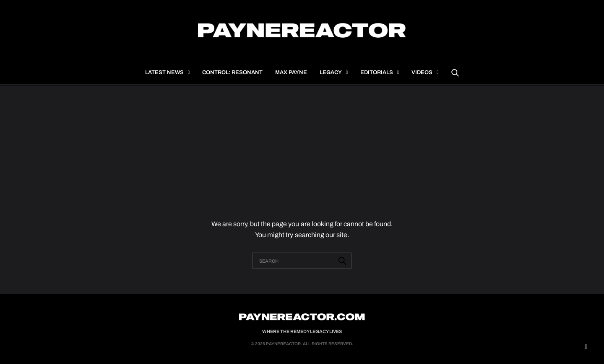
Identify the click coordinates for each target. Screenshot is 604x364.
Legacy (331, 72)
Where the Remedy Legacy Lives (302, 331)
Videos (422, 72)
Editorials (377, 72)
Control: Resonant (232, 72)
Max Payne (291, 72)
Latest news (164, 72)
